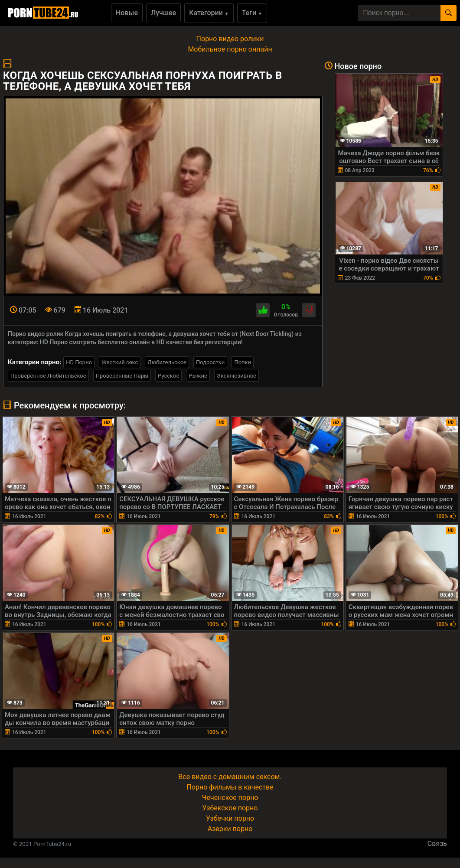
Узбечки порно (230, 818)
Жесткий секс (120, 362)
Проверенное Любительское (48, 376)
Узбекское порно (230, 808)
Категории (209, 13)
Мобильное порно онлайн (230, 49)
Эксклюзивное (237, 376)
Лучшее (163, 13)
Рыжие (198, 376)
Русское (168, 376)
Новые (127, 13)
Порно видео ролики (230, 39)
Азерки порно (230, 829)
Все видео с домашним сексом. (230, 777)
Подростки (210, 362)
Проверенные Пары (122, 376)
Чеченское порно (230, 798)
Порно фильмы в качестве (230, 787)
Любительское (167, 362)
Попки (243, 362)
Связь (437, 844)
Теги (252, 13)
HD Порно (79, 362)
